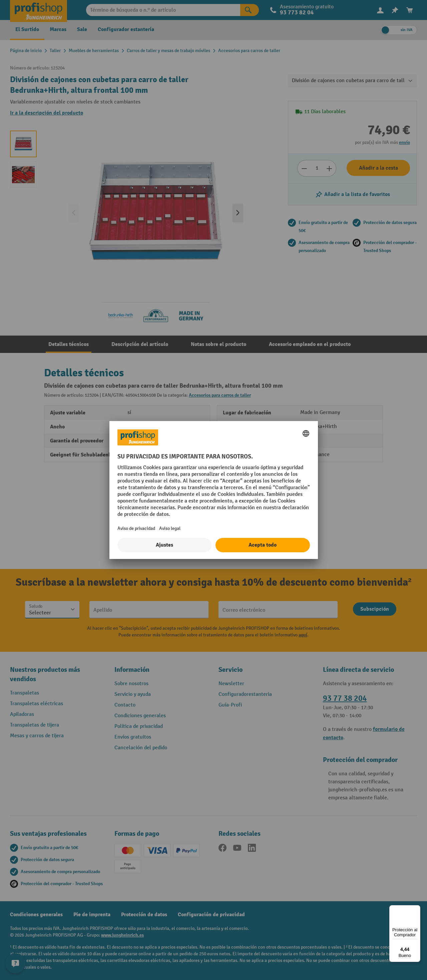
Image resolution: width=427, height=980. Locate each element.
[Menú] (416, 909)
